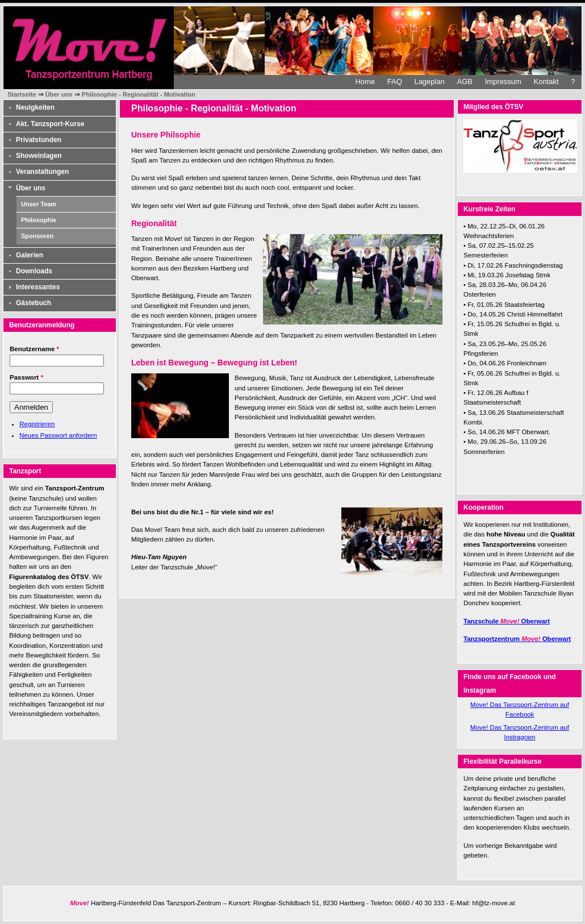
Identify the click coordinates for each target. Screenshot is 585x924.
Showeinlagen (39, 156)
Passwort (26, 377)
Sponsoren (37, 236)
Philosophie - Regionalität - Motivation (139, 94)
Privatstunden (39, 140)
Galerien (30, 255)
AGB (465, 82)
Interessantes (38, 287)
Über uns (59, 94)
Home (365, 82)
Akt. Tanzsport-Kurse (50, 124)
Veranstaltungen (42, 172)
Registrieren (37, 424)
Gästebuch (34, 303)
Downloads (34, 271)
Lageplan (429, 82)
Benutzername (34, 349)
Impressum (503, 82)
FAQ (395, 82)
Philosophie (39, 220)
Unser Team (39, 204)
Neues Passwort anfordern (58, 435)
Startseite (22, 94)
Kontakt (546, 82)
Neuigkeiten (35, 107)
